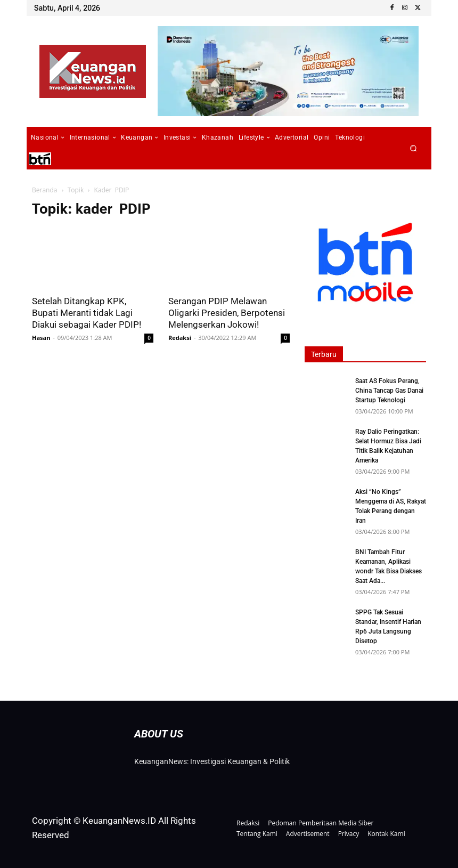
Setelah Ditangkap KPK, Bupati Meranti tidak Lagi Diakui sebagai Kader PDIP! (87, 313)
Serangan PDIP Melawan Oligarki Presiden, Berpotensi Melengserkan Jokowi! (227, 313)
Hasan (41, 338)
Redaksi (180, 338)
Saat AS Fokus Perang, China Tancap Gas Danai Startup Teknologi (389, 391)
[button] (414, 148)
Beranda (44, 190)
